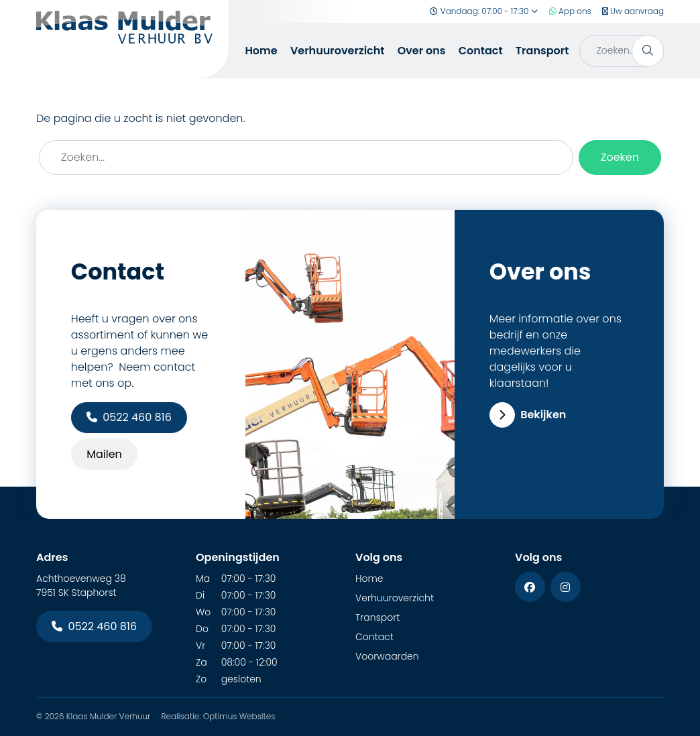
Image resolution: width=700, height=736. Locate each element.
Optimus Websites (239, 716)
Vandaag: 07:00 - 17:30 (484, 11)
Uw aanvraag (633, 11)
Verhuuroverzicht (338, 51)
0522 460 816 (129, 417)
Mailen (104, 454)
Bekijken (528, 415)
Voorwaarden (387, 656)
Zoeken (620, 157)
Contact (481, 51)
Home (261, 51)
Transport (542, 51)
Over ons (422, 51)
